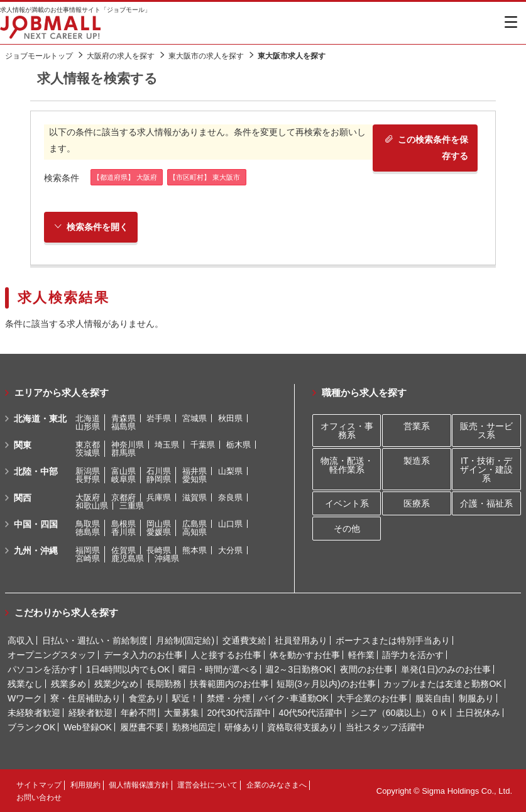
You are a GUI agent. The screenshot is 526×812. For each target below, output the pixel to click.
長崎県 (159, 550)
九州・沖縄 (36, 551)
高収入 (21, 640)
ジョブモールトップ (39, 56)
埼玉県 (167, 445)
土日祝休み (478, 713)
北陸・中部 (36, 471)
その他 (347, 529)
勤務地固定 (194, 727)
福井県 (195, 471)
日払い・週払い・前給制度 (95, 640)
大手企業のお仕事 (372, 698)
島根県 (123, 524)
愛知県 (195, 479)
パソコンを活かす (43, 669)
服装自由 (433, 698)
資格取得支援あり (302, 727)
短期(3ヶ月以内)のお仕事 (326, 684)
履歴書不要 (142, 727)
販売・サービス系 (486, 431)
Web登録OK (88, 727)
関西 (23, 498)
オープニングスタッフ (52, 655)
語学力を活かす (413, 655)
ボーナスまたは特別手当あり (393, 640)
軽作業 (361, 655)
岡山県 (159, 524)
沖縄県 (167, 558)
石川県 (159, 471)
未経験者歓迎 (34, 713)
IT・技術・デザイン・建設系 (486, 469)
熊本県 (195, 550)
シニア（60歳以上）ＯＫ (400, 713)
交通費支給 (244, 640)
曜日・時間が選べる (218, 669)
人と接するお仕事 (226, 655)
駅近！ (185, 698)
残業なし (25, 684)
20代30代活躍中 (239, 713)
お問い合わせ (39, 798)
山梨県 (230, 471)
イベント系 (347, 503)
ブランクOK (31, 727)
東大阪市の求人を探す (206, 56)
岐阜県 (123, 479)
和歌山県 (92, 506)
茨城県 (88, 453)
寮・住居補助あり (85, 698)
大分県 (230, 550)
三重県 (132, 506)
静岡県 (159, 479)
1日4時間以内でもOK (128, 669)
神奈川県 (128, 445)
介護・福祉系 (486, 503)
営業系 (417, 426)
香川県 (123, 532)
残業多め (68, 684)
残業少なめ (116, 684)
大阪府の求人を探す (121, 56)
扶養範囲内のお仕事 (229, 684)
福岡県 (88, 550)
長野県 (88, 479)
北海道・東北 (40, 419)
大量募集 (182, 713)
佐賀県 (123, 550)
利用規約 (85, 785)
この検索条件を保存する (426, 147)
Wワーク (25, 698)
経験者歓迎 (90, 713)
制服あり (476, 698)
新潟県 (88, 471)
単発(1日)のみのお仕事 (446, 669)
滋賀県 (195, 497)
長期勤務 (164, 684)
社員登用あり (301, 640)
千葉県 (203, 445)
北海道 (88, 418)
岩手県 (159, 418)
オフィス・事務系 (347, 431)
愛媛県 (159, 532)
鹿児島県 (128, 558)
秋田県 (230, 418)
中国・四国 (36, 524)
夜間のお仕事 (366, 669)
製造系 (417, 461)
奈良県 (230, 497)
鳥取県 (88, 524)
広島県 (195, 524)
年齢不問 (138, 713)
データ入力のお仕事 (143, 655)
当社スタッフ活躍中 (385, 727)
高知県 (195, 532)
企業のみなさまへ (277, 785)
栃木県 (238, 445)
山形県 (88, 426)
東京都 (88, 445)
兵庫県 (159, 497)
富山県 (123, 471)
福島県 (123, 426)
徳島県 (88, 532)
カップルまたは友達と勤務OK (442, 684)
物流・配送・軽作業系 (347, 465)
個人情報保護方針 (139, 785)
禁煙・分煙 (229, 698)
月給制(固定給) (185, 640)
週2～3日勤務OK (299, 669)
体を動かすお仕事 (305, 655)
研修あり (242, 727)
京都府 (123, 497)
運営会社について (207, 785)
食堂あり (146, 698)
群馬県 (123, 453)
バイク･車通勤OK (294, 698)
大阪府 (88, 497)
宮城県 (195, 418)
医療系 (417, 503)
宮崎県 (88, 558)
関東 (23, 445)
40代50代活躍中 (311, 713)
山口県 (230, 524)
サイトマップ (39, 785)
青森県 (123, 418)
